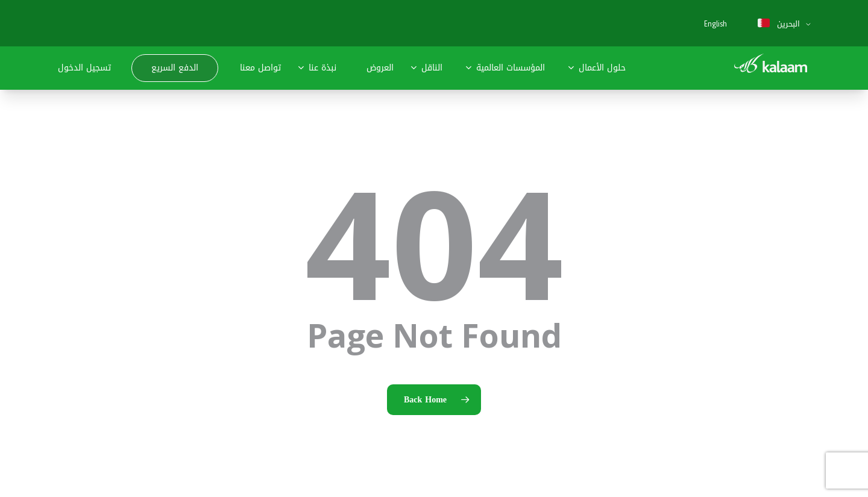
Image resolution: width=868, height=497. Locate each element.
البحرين (778, 23)
